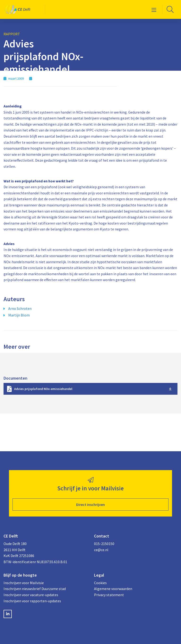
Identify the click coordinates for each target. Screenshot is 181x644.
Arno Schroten (20, 308)
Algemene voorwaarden (113, 589)
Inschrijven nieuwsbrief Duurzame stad (35, 589)
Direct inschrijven (90, 505)
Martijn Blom (19, 315)
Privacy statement (109, 595)
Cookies (100, 583)
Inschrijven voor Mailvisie (24, 583)
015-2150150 (104, 544)
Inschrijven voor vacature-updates (31, 595)
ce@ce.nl (101, 550)
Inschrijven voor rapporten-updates (32, 601)
